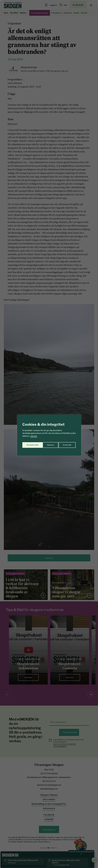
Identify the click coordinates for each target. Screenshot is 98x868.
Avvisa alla (46, 444)
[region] (49, 434)
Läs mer (34, 436)
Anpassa (30, 444)
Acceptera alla (66, 444)
